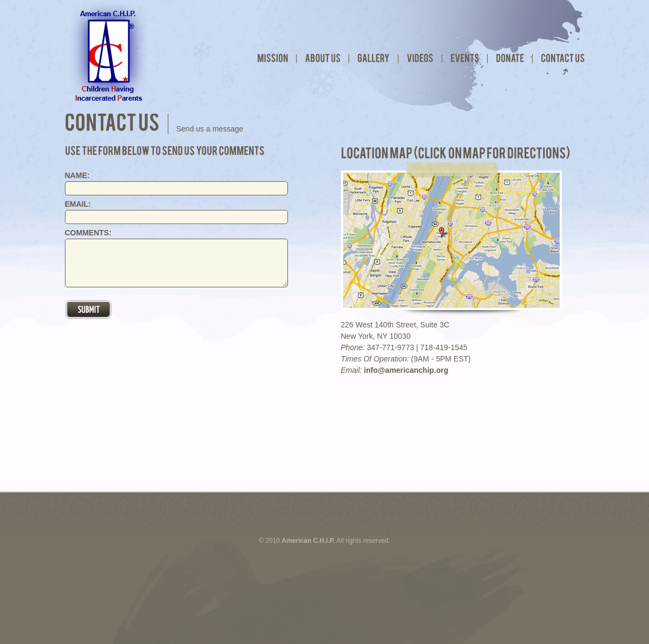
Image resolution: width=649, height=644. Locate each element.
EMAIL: (78, 204)
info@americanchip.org (406, 370)
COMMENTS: (88, 233)
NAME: (77, 175)
